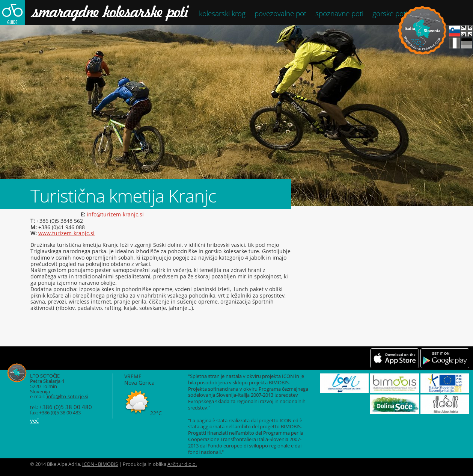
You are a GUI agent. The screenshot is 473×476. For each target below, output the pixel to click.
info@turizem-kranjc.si (115, 214)
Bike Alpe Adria (422, 30)
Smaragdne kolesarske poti (95, 13)
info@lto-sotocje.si (67, 397)
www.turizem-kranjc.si (66, 233)
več (34, 420)
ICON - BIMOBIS (100, 464)
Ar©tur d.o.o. (182, 464)
